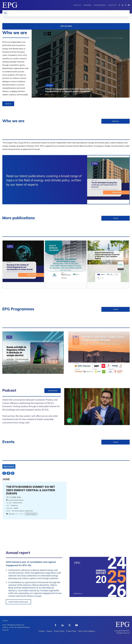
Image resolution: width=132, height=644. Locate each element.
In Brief (49, 85)
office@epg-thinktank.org (15, 625)
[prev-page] (45, 34)
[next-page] (49, 34)
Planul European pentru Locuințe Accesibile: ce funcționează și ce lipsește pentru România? (69, 90)
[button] (5, 13)
